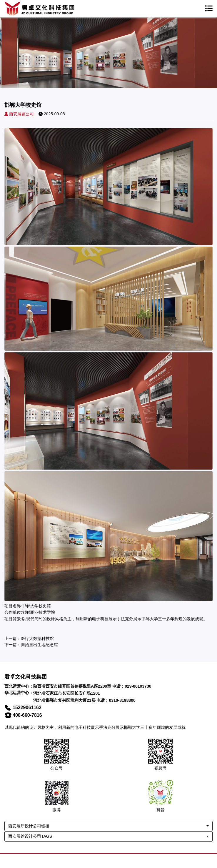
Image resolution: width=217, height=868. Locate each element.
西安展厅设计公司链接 (29, 826)
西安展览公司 (19, 114)
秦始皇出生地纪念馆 (39, 645)
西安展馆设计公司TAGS (30, 836)
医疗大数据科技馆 (37, 638)
